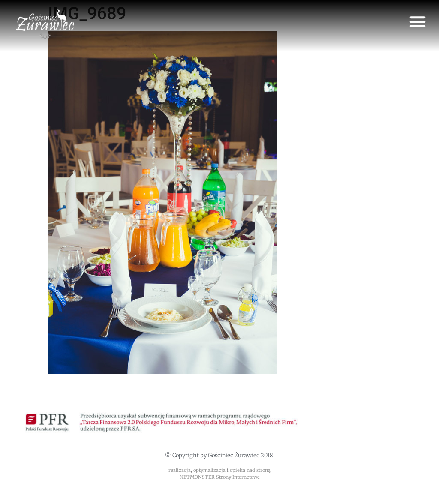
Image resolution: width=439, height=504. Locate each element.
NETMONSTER (198, 477)
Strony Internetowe (238, 477)
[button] (418, 21)
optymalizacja (209, 470)
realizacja (180, 470)
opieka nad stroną (250, 470)
